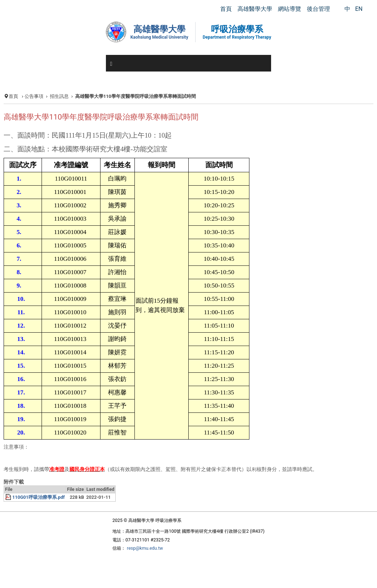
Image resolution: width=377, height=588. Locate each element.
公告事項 (34, 96)
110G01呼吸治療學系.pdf (38, 497)
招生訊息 (59, 96)
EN (359, 9)
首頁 (13, 96)
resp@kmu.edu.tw (145, 548)
